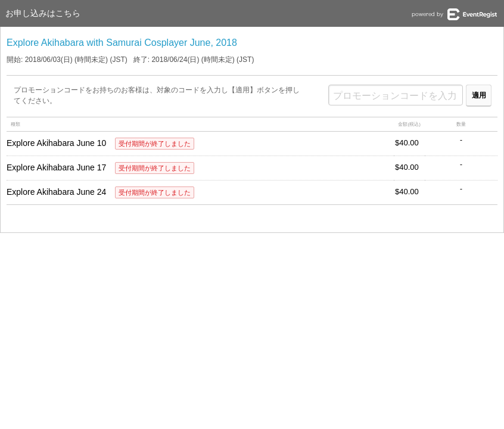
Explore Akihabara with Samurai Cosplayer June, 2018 (122, 43)
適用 (479, 95)
